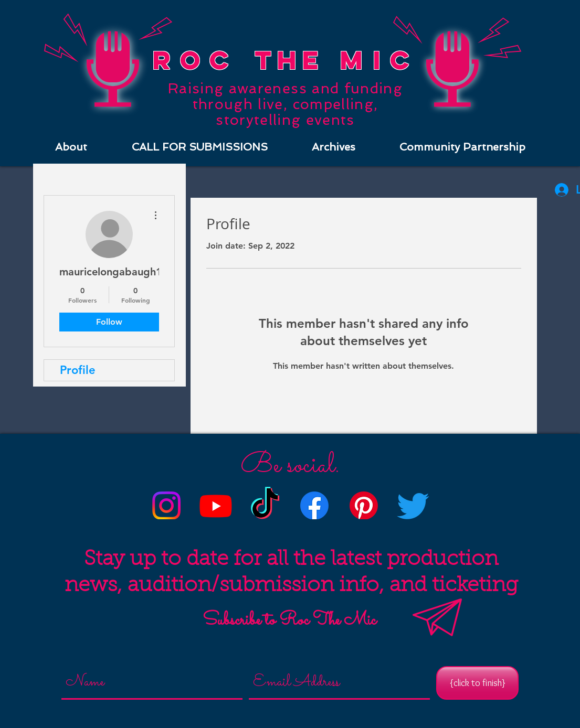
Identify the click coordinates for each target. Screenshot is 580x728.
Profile (78, 370)
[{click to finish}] (477, 683)
